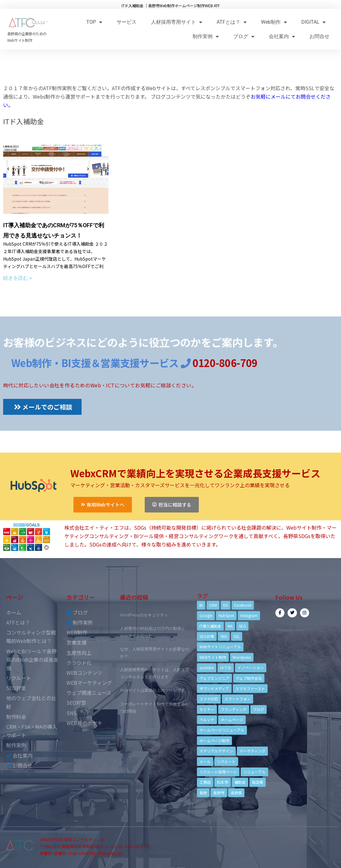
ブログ (244, 36)
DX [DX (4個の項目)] (226, 605)
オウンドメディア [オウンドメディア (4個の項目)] (214, 688)
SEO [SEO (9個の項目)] (242, 626)
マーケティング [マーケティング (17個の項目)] (252, 751)
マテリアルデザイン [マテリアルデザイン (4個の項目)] (216, 751)
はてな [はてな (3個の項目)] (226, 667)
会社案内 (282, 36)
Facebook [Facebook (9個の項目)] (243, 605)
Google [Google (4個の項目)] (206, 615)
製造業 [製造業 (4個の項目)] (258, 782)
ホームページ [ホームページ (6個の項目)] (232, 720)
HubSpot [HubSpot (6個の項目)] (226, 615)
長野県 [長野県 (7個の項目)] (236, 793)
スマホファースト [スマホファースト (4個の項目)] (250, 688)
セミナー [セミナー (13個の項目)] (207, 709)
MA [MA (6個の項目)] (230, 626)
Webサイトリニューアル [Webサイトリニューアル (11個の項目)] (220, 647)
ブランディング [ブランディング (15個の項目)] (234, 709)
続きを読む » (18, 278)
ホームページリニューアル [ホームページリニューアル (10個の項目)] (222, 730)
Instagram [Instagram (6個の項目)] (249, 615)
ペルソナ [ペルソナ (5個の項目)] (207, 720)
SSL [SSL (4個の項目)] (237, 636)
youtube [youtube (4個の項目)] (207, 667)
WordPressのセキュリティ (144, 615)
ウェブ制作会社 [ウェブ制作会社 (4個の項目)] (249, 678)
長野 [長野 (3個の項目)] (203, 793)
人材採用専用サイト (177, 22)
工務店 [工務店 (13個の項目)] (205, 782)
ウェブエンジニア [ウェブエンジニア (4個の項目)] (214, 678)
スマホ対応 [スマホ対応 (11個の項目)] (209, 699)
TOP (94, 22)
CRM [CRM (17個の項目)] (213, 605)
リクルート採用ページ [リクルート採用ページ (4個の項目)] (218, 772)
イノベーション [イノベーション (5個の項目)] (251, 667)
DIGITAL (313, 22)
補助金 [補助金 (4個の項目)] (240, 782)
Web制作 (274, 22)
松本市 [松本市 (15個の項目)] (223, 782)
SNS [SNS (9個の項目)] (224, 636)
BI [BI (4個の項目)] (201, 605)
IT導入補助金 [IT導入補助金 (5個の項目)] (210, 626)
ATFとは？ (232, 22)
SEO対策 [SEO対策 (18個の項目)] (207, 636)
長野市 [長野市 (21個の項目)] (219, 793)
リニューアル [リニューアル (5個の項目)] (254, 772)
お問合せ (319, 36)
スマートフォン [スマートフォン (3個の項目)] (238, 699)
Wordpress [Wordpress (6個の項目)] (242, 657)
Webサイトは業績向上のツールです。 (155, 690)
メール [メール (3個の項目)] (205, 761)
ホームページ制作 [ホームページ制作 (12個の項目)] (214, 740)
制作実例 (206, 36)
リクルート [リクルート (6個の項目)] (226, 761)
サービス (127, 22)
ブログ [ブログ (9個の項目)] (258, 709)
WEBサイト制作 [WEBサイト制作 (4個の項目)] (213, 657)
